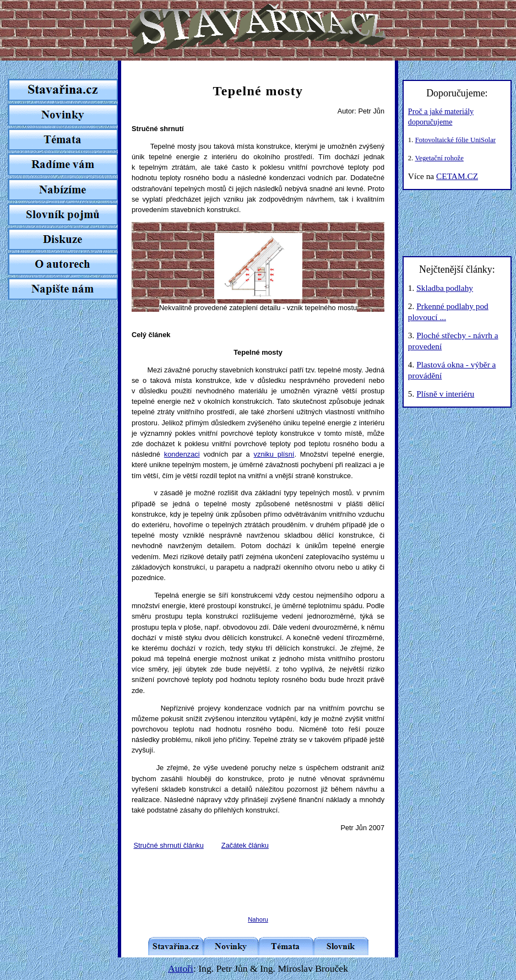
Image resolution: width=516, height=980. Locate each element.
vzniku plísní (274, 454)
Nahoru (258, 919)
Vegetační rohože (439, 158)
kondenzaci (182, 454)
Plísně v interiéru (445, 394)
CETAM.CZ (457, 176)
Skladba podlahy (445, 288)
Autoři (181, 968)
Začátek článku (245, 845)
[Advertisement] (260, 874)
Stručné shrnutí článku (169, 845)
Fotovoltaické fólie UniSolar (455, 140)
